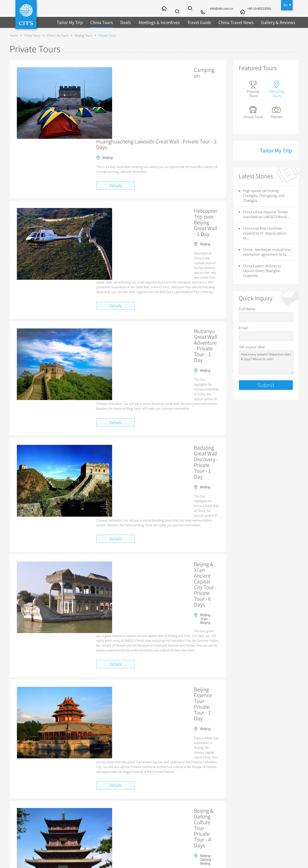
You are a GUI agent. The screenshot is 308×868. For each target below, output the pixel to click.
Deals (123, 22)
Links (23, 826)
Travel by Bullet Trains (85, 814)
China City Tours (58, 36)
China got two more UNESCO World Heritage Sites (98, 737)
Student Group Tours (84, 820)
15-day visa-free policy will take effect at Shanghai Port (173, 737)
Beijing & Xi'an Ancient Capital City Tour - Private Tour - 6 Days (153, 361)
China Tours (99, 22)
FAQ (23, 801)
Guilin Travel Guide (186, 807)
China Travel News (229, 22)
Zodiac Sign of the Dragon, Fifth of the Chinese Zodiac (242, 709)
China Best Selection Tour (124, 698)
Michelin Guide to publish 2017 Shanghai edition (246, 737)
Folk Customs (182, 814)
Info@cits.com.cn (218, 9)
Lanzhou (183, 754)
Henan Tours (78, 826)
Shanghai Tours (130, 807)
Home (14, 36)
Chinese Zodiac (183, 832)
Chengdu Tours (130, 820)
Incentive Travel (246, 801)
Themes (278, 111)
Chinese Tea (181, 826)
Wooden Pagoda (76, 754)
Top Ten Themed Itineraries (83, 698)
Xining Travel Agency (118, 760)
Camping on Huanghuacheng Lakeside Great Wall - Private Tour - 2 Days (156, 73)
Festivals (178, 820)
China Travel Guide (195, 787)
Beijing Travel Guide (187, 795)
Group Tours (254, 111)
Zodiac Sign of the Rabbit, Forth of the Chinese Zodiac (100, 715)
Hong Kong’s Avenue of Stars (181, 709)
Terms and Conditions (35, 807)
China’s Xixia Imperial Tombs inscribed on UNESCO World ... (267, 213)
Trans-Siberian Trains (250, 795)
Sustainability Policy (34, 832)
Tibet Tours (77, 801)
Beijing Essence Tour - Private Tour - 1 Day (145, 434)
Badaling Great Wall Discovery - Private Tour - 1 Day (156, 287)
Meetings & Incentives (155, 22)
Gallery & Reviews (269, 22)
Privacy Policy (30, 814)
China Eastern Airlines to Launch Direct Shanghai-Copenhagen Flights (209, 726)
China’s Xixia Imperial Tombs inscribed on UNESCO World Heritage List (111, 726)
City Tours (132, 787)
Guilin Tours (128, 814)
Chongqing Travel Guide (154, 760)
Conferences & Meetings (253, 807)
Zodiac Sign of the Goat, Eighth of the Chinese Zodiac (232, 715)
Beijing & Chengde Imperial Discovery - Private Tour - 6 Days (157, 579)
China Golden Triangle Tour (165, 698)
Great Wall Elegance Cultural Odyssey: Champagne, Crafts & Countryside (113, 692)
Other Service (252, 787)
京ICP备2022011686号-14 (202, 856)
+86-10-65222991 (258, 9)
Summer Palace (232, 754)
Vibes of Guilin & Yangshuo (185, 692)
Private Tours (107, 36)
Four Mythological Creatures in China (166, 715)
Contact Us (28, 795)
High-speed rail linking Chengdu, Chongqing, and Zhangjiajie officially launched (224, 731)
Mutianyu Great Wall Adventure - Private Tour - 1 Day (157, 216)
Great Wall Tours (81, 807)
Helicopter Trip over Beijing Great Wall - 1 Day (150, 141)
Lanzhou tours (205, 754)
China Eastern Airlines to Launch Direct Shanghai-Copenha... (262, 269)
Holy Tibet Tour (225, 698)
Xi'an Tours (127, 801)
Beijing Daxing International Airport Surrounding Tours (244, 692)
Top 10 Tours (78, 795)
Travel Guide (194, 22)
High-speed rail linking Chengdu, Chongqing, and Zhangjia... (264, 194)
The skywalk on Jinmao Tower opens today (93, 743)
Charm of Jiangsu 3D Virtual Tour (114, 709)
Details (115, 113)
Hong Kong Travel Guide (81, 760)
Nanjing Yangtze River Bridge (113, 754)
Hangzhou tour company (155, 754)
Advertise (26, 820)
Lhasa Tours (128, 832)
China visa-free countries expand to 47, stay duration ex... (265, 232)
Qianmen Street (75, 709)
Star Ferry (149, 709)
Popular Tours (254, 89)
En (286, 5)
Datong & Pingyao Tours (137, 826)
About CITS (32, 787)
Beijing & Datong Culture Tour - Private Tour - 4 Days (157, 505)
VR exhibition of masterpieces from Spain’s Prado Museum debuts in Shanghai (116, 731)
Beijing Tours (83, 36)
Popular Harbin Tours (190, 760)
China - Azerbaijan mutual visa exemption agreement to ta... (267, 251)
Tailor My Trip (69, 22)
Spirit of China (199, 698)
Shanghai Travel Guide (189, 801)
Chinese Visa (244, 814)
